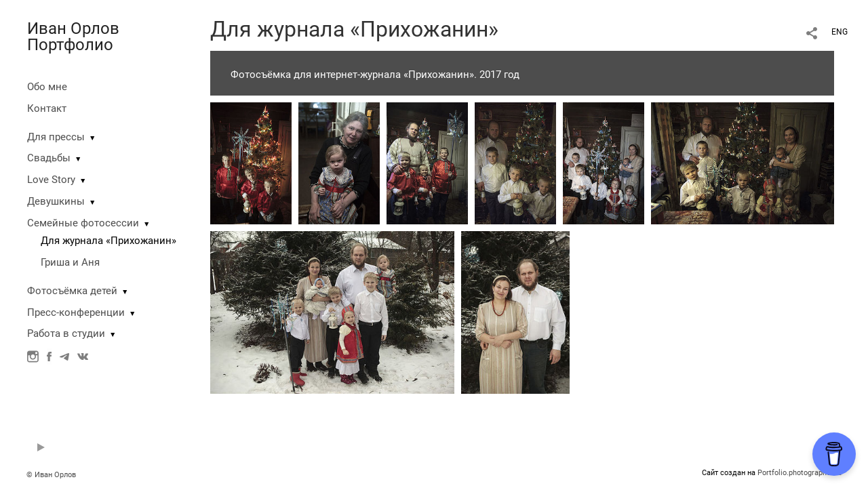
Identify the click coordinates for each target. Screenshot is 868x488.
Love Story (51, 180)
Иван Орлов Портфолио (73, 37)
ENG (840, 32)
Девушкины (56, 201)
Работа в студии (66, 333)
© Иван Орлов (51, 475)
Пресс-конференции (76, 312)
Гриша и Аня (70, 262)
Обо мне (47, 87)
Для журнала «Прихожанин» (108, 241)
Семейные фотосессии (83, 223)
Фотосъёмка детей (72, 291)
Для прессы (56, 137)
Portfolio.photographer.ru (800, 473)
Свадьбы (49, 158)
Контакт (47, 108)
